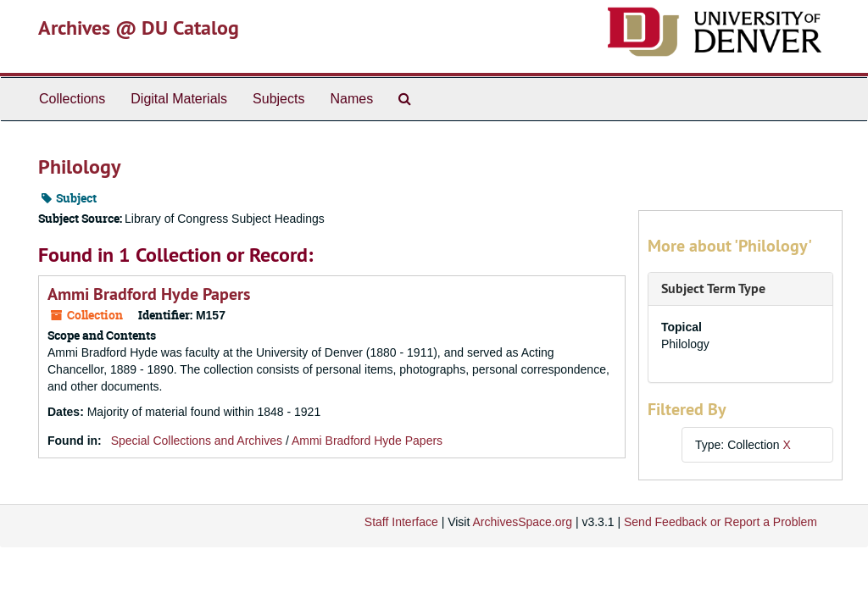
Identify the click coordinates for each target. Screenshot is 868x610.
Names (351, 99)
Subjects (278, 99)
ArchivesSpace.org (522, 522)
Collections (72, 99)
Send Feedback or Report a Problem (721, 522)
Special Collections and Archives (197, 441)
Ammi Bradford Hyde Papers (149, 294)
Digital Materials (179, 99)
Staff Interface (401, 522)
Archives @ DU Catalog (139, 28)
